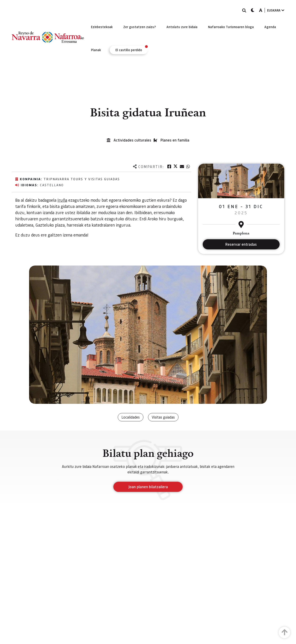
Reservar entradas (241, 244)
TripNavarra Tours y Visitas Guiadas (82, 179)
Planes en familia (175, 140)
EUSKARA (276, 10)
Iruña (62, 200)
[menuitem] (102, 27)
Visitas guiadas (163, 417)
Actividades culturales (132, 140)
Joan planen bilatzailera (148, 487)
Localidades (131, 417)
